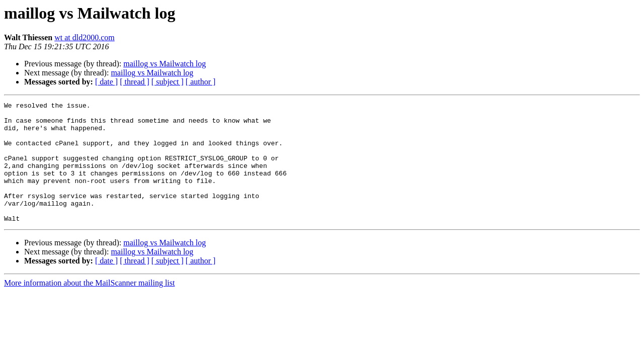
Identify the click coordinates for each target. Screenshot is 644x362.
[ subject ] (168, 82)
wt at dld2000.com (85, 37)
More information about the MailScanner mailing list (89, 307)
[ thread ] (135, 82)
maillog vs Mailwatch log (165, 64)
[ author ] (201, 82)
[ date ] (106, 82)
